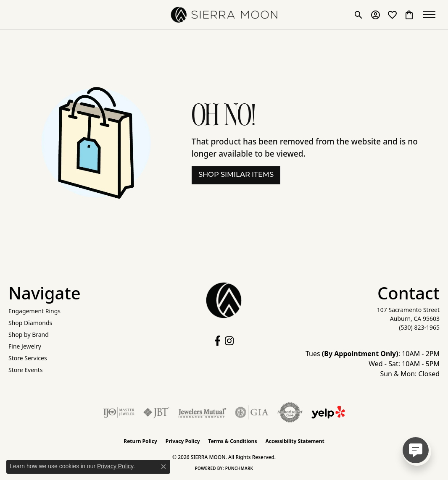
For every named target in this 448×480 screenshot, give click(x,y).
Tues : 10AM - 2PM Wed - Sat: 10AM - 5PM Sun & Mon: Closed (373, 364)
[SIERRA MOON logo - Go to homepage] (224, 15)
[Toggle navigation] (431, 15)
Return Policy (140, 441)
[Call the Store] (419, 327)
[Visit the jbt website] (156, 412)
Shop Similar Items (236, 175)
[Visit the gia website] (252, 412)
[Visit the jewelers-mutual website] (202, 412)
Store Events (25, 370)
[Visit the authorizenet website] (290, 412)
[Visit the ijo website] (119, 412)
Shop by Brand (29, 334)
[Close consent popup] (163, 467)
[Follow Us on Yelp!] (328, 412)
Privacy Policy (183, 441)
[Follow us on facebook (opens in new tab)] (217, 341)
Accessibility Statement (295, 441)
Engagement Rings (34, 311)
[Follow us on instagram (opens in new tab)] (229, 341)
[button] (359, 15)
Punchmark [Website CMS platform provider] (239, 468)
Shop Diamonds (30, 323)
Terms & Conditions (233, 441)
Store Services (28, 358)
